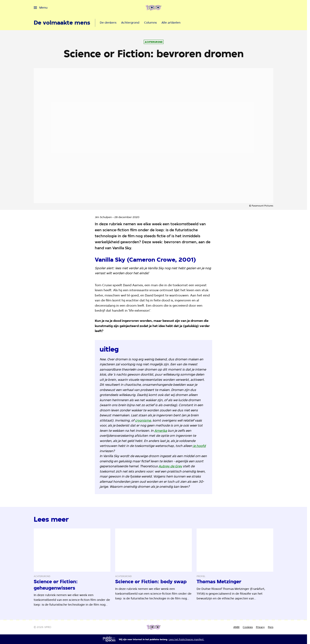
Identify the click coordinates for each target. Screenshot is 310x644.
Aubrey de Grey (170, 466)
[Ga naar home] (153, 8)
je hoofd (199, 446)
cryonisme (143, 420)
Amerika (161, 431)
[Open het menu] (41, 8)
